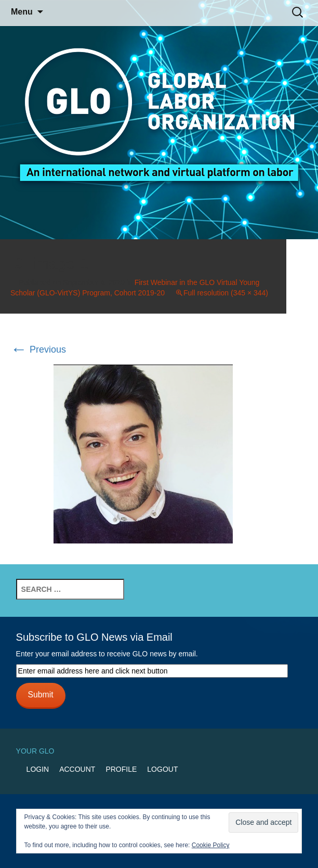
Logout (162, 769)
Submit (41, 695)
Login (38, 769)
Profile (121, 769)
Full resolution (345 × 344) (226, 293)
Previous (38, 349)
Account (77, 769)
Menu (22, 12)
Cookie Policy (211, 845)
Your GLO (35, 751)
